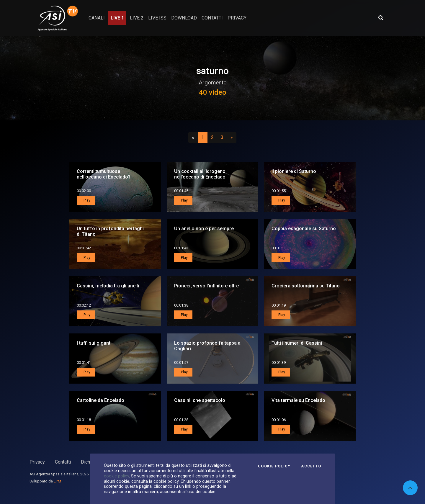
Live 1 (117, 18)
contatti (212, 18)
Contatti (63, 462)
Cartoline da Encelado (100, 400)
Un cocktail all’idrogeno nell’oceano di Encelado (200, 174)
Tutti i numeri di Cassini (297, 343)
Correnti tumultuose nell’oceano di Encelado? (104, 174)
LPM (57, 481)
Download (184, 18)
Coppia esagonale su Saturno (304, 229)
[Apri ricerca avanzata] (381, 18)
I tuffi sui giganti (94, 343)
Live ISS (157, 18)
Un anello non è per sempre (204, 229)
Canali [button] (97, 18)
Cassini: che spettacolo (200, 400)
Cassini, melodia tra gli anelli (108, 286)
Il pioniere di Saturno (294, 171)
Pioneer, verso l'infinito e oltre (206, 286)
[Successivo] (232, 138)
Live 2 (137, 18)
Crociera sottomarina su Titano (306, 286)
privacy (237, 18)
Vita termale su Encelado (298, 400)
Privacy (37, 462)
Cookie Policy (274, 466)
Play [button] (86, 200)
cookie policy (116, 476)
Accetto (311, 466)
